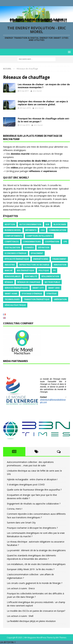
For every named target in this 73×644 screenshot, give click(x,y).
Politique (44, 270)
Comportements (13, 236)
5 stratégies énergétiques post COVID (26, 485)
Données (29, 247)
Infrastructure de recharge (34, 265)
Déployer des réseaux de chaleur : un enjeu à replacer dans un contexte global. (43, 103)
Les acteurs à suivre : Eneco (21, 588)
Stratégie (52, 294)
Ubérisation (60, 299)
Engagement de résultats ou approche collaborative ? (34, 504)
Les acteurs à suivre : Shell (20, 616)
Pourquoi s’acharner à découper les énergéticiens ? (32, 528)
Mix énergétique (26, 270)
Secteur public (52, 282)
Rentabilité (31, 276)
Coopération (52, 242)
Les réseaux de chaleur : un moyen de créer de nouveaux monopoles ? (44, 86)
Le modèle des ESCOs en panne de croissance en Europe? (36, 611)
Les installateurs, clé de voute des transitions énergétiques (36, 564)
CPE (65, 242)
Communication (57, 230)
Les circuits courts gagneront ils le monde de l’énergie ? (35, 583)
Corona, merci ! (15, 509)
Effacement (37, 253)
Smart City (38, 288)
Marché (9, 270)
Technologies (12, 299)
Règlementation (50, 276)
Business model (13, 230)
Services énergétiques (16, 288)
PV (54, 270)
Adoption (10, 224)
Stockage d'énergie (32, 294)
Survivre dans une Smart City (21, 523)
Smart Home (11, 294)
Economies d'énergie (16, 253)
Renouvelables (13, 276)
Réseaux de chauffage (29, 282)
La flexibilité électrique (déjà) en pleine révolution (31, 621)
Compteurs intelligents (39, 236)
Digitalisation (12, 247)
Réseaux (9, 282)
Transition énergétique (37, 299)
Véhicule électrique (15, 305)
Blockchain (60, 224)
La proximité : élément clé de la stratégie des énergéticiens (36, 550)
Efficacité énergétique (17, 259)
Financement (59, 259)
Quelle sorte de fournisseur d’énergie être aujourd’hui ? (34, 490)
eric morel (37, 91)
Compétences (12, 242)
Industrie (10, 265)
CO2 (43, 230)
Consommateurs (32, 242)
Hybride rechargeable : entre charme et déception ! (32, 479)
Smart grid (54, 288)
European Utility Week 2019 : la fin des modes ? (31, 569)
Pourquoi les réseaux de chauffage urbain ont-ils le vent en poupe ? (44, 120)
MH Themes (61, 638)
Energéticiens (41, 259)
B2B (47, 224)
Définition (44, 247)
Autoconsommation (30, 224)
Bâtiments (31, 230)
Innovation (60, 265)
